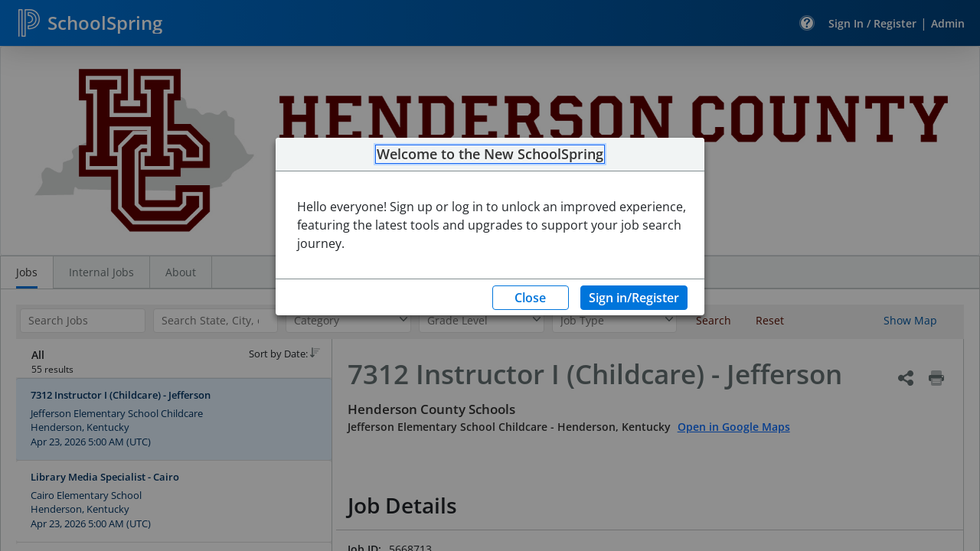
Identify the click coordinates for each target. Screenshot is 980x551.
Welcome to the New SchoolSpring (490, 155)
